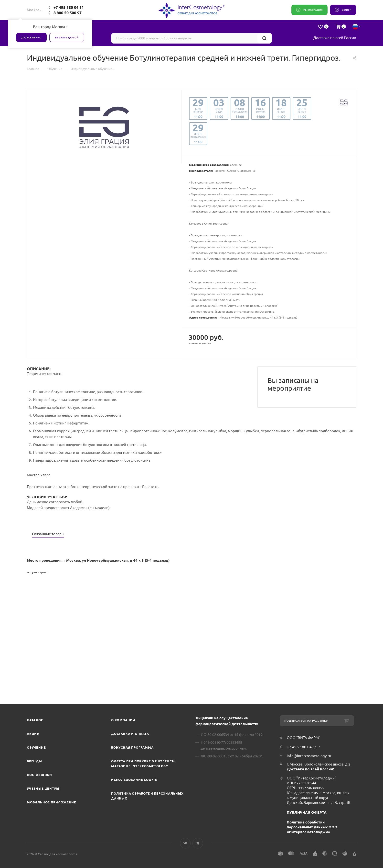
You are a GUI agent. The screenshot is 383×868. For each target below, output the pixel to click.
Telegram (198, 843)
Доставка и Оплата (130, 734)
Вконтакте (185, 843)
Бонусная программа (132, 747)
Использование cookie (134, 780)
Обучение (36, 747)
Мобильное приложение (52, 802)
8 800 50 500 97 (68, 13)
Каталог (35, 720)
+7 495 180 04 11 (69, 7)
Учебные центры (43, 788)
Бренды (34, 761)
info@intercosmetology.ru (309, 756)
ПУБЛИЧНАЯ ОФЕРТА (307, 812)
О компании (123, 720)
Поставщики (39, 775)
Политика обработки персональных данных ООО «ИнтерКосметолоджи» (312, 827)
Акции (33, 734)
